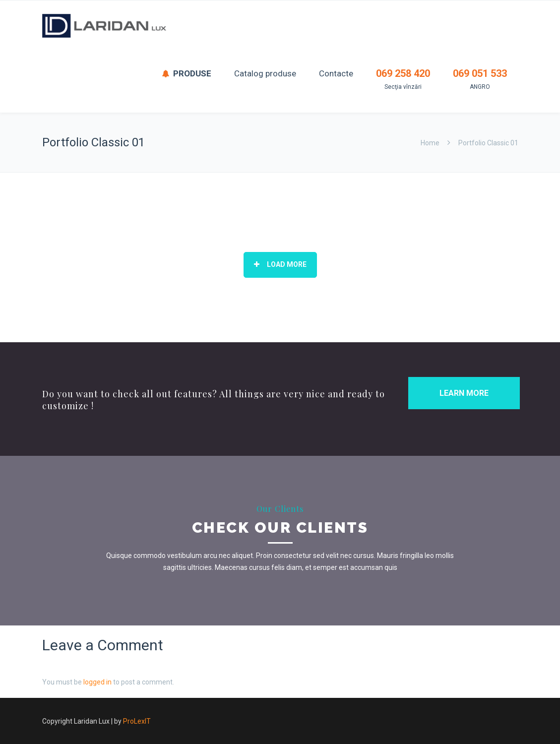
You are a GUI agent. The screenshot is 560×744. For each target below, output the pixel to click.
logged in (97, 682)
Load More (280, 264)
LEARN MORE (464, 393)
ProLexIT (137, 721)
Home (430, 143)
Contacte (336, 73)
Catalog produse (265, 73)
